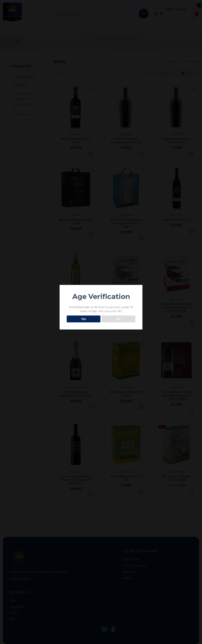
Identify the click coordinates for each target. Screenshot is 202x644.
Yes (83, 319)
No (118, 319)
